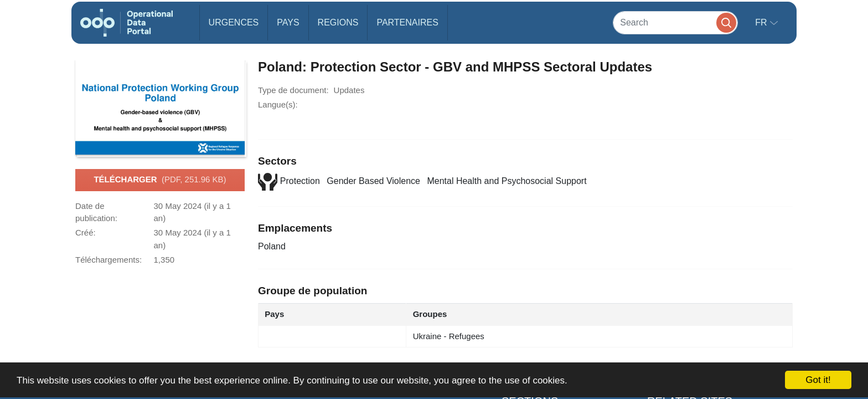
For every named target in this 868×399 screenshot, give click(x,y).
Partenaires (407, 22)
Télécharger (160, 180)
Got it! (818, 380)
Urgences (234, 22)
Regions (338, 22)
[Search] (675, 22)
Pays (288, 22)
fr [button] (762, 22)
